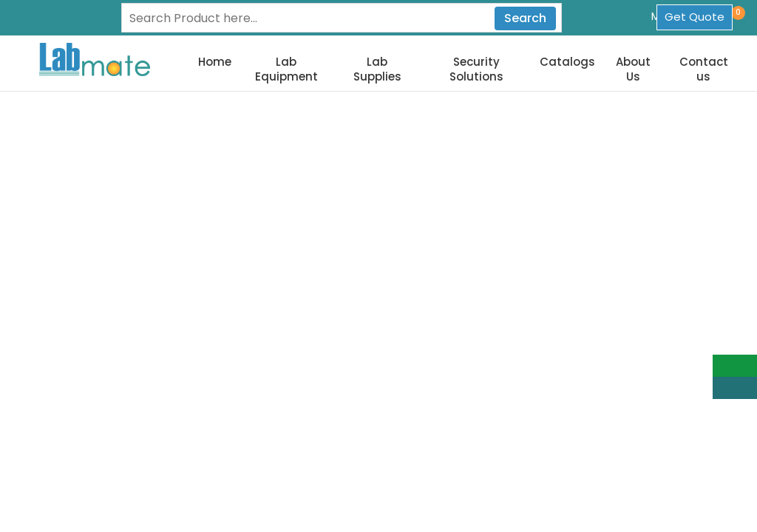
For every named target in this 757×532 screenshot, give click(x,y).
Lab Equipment (286, 69)
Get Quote (695, 17)
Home (215, 62)
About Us (633, 69)
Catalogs (567, 62)
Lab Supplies (377, 69)
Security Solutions (476, 69)
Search (525, 18)
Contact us (704, 69)
